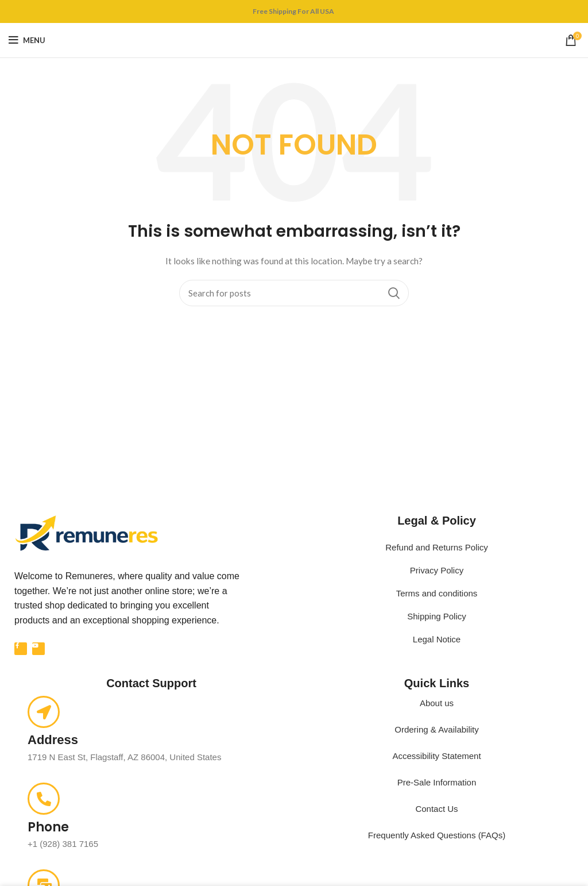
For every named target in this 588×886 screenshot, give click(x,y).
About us (437, 703)
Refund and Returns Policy (436, 547)
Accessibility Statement (436, 756)
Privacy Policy (437, 570)
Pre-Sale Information (437, 782)
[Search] (294, 293)
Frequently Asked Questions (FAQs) (437, 835)
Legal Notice (437, 639)
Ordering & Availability (436, 729)
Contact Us (436, 809)
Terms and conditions (437, 593)
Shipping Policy (437, 616)
